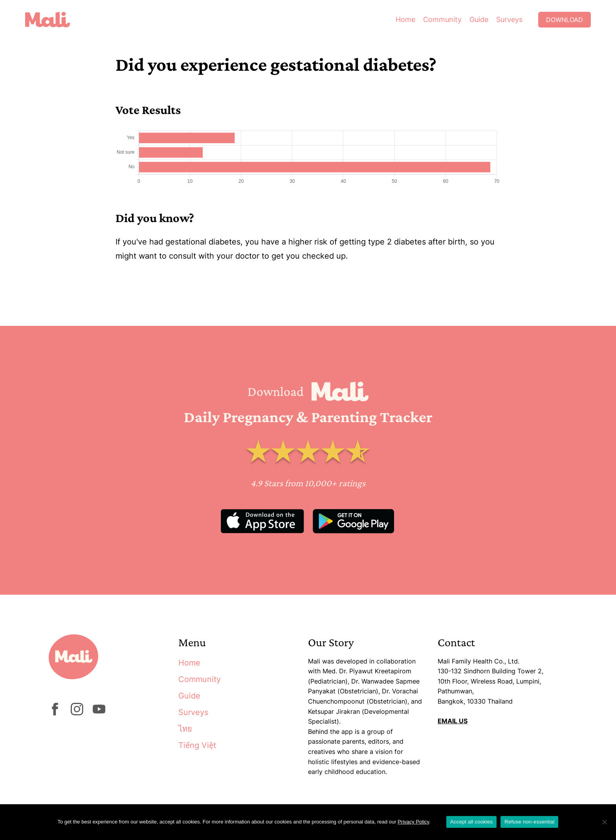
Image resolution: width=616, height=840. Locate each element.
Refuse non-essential (529, 822)
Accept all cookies (472, 822)
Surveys (509, 19)
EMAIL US (453, 721)
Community (442, 19)
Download (565, 20)
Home (405, 19)
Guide (479, 19)
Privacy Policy (413, 822)
